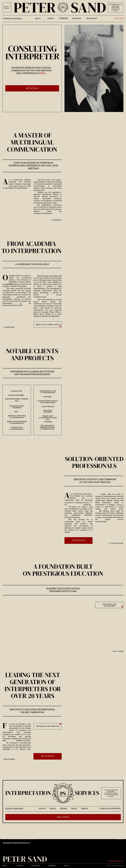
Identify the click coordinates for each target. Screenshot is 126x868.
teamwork (63, 19)
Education (19, 866)
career (50, 19)
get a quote (63, 817)
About (5, 866)
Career (66, 866)
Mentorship (92, 19)
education (77, 19)
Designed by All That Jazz (116, 861)
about (38, 19)
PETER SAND (25, 859)
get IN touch (32, 88)
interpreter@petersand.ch (16, 843)
